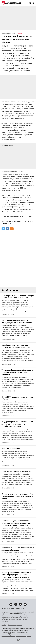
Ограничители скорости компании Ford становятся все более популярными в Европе (17, 496)
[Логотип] (11, 3)
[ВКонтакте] (8, 229)
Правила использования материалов (13, 628)
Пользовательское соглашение (20, 634)
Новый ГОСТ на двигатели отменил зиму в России (18, 398)
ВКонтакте (7, 224)
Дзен (31, 221)
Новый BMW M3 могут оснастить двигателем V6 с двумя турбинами (16, 346)
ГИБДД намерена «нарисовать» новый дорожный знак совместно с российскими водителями (17, 424)
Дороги (19, 33)
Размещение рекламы (15, 625)
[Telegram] (3, 229)
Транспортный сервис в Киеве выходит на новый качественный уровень (18, 297)
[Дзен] (11, 604)
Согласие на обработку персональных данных (16, 636)
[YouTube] (25, 604)
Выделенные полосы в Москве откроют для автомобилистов (18, 549)
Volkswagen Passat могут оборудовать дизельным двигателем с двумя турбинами (17, 372)
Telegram (25, 221)
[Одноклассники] (12, 229)
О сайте (4, 625)
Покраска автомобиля (11, 449)
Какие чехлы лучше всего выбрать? (16, 471)
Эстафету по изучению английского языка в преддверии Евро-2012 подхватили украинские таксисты (16, 575)
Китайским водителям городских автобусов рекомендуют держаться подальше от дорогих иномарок (16, 523)
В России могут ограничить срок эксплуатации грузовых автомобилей (17, 322)
